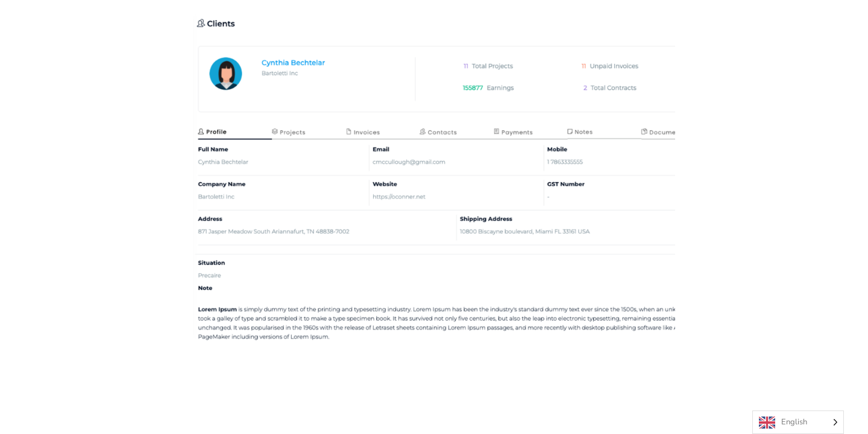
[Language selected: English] (798, 422)
